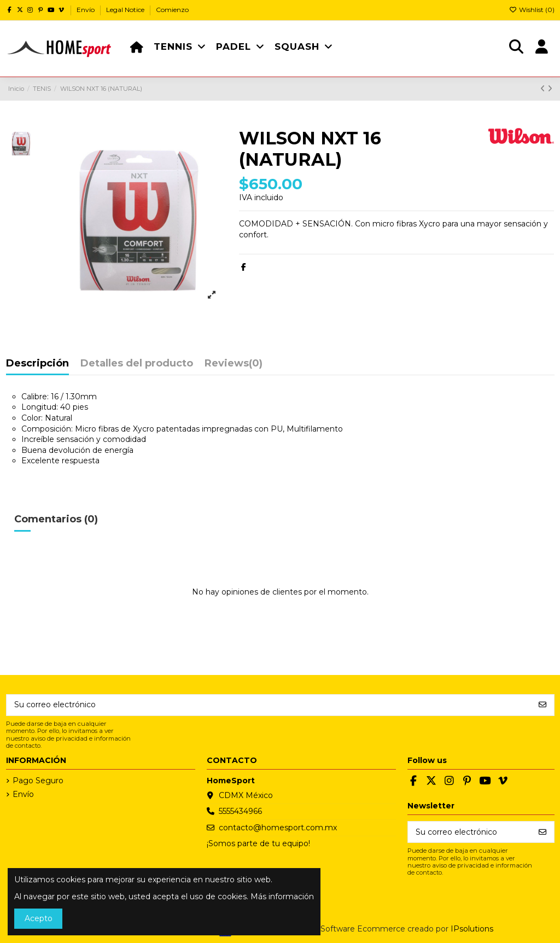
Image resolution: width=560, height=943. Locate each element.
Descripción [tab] (37, 364)
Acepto (39, 918)
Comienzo (172, 10)
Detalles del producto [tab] (137, 364)
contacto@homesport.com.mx (278, 828)
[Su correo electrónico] (269, 705)
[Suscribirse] (542, 705)
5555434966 (240, 811)
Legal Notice (126, 10)
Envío (86, 10)
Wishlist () (532, 10)
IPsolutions (472, 929)
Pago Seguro (38, 781)
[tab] (234, 366)
